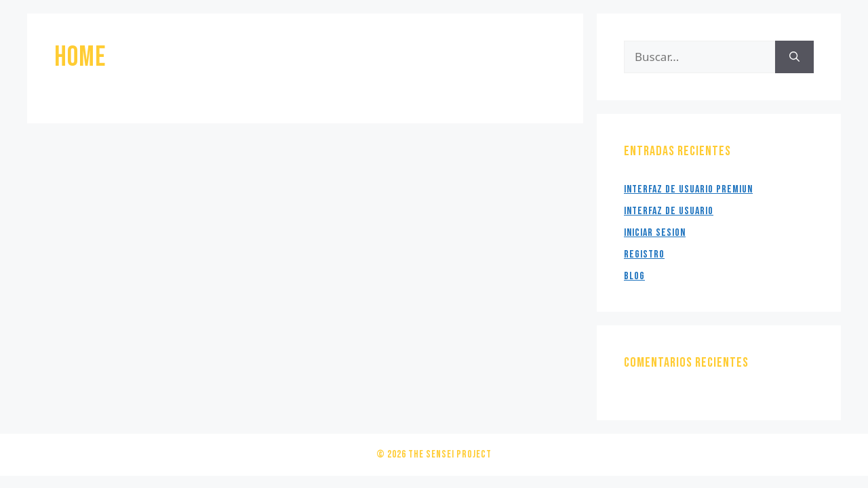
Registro (644, 255)
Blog (634, 276)
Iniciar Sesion (655, 233)
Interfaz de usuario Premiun (688, 189)
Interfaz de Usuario (669, 211)
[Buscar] (794, 57)
